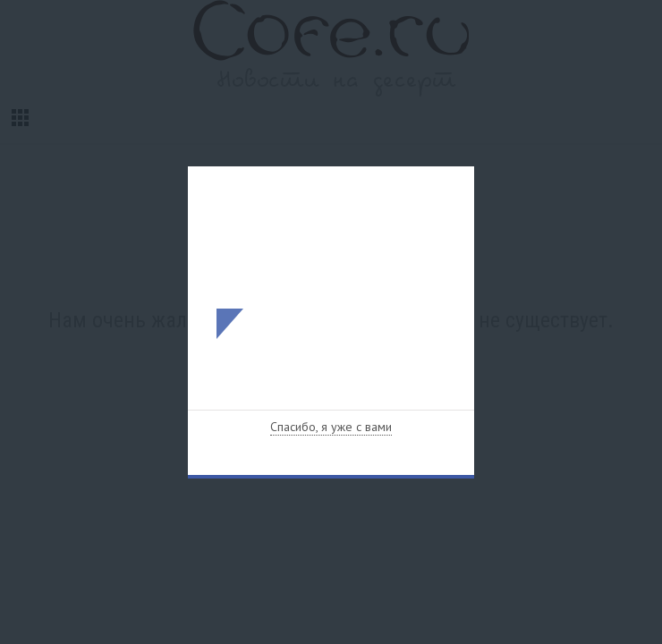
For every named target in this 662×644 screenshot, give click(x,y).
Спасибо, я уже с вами (331, 427)
